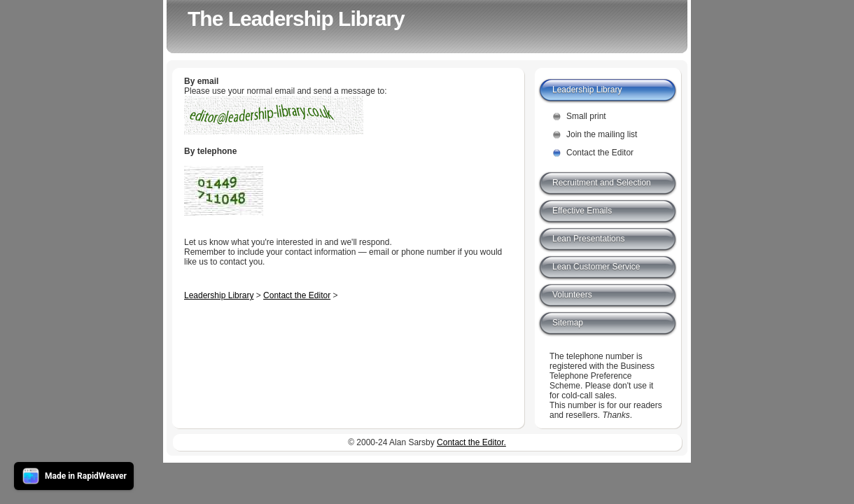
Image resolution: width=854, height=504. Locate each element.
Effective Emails (582, 211)
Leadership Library (219, 295)
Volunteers (572, 295)
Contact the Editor (297, 295)
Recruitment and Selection (602, 183)
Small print (586, 116)
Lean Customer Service (596, 267)
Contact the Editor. (471, 442)
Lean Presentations (588, 239)
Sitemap (568, 323)
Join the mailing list (602, 134)
